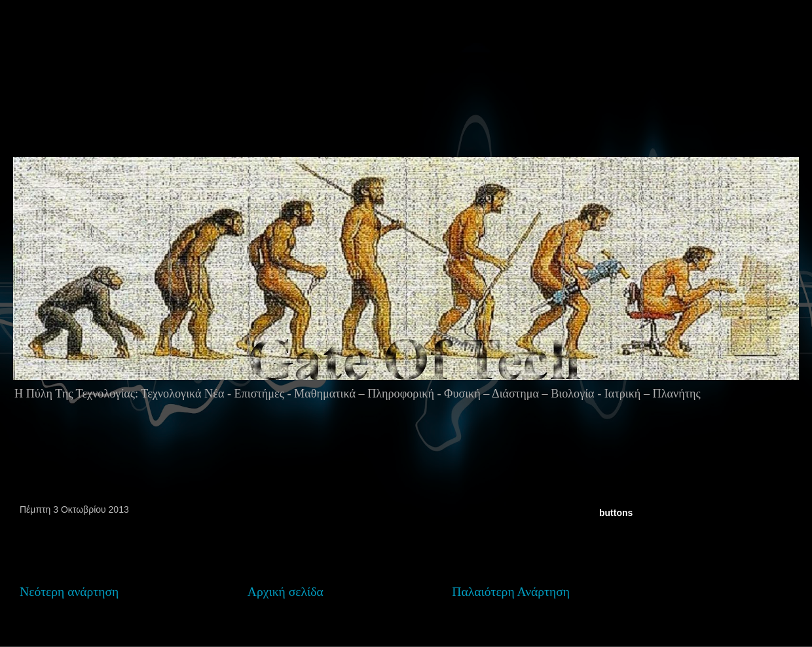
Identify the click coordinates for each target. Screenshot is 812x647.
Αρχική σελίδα (286, 592)
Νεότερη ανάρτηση (69, 592)
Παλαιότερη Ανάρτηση (511, 592)
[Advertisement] (411, 104)
